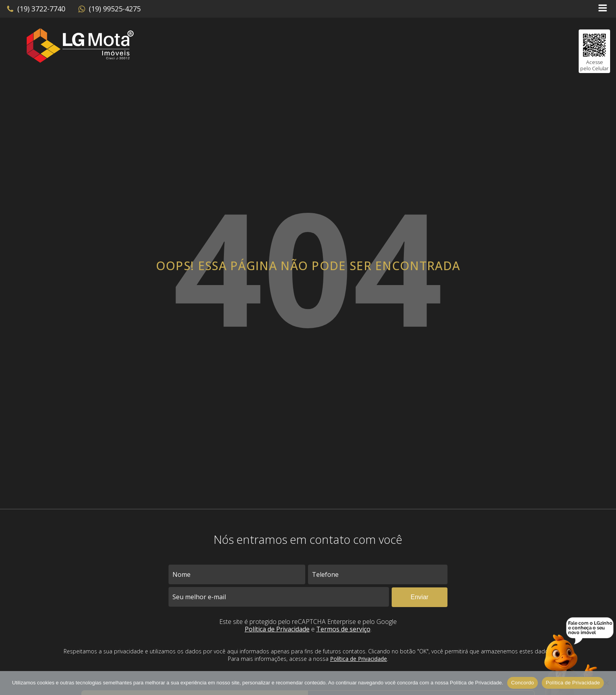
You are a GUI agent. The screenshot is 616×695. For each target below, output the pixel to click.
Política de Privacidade (277, 629)
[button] (36, 9)
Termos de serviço (343, 629)
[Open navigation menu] (603, 9)
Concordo (522, 683)
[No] (606, 683)
